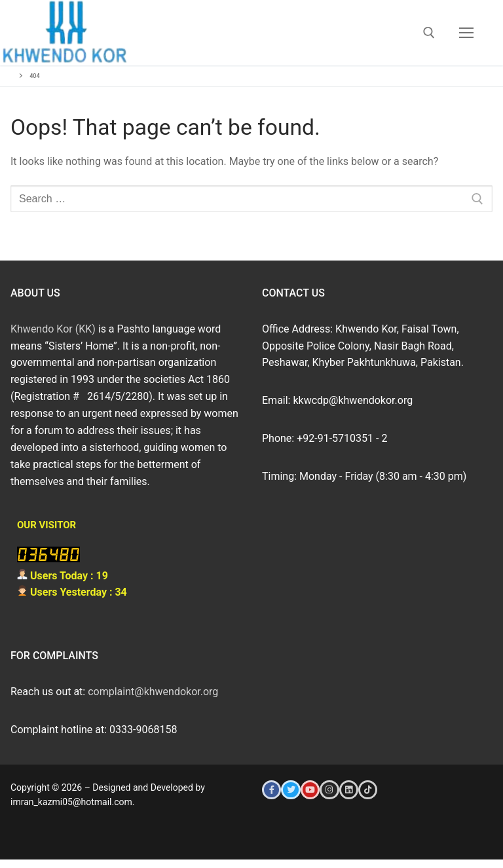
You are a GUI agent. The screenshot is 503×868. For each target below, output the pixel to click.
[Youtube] (310, 790)
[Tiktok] (368, 790)
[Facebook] (271, 790)
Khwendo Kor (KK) (53, 329)
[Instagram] (329, 790)
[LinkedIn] (349, 790)
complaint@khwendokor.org (153, 692)
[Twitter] (290, 790)
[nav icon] (466, 33)
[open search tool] (429, 33)
